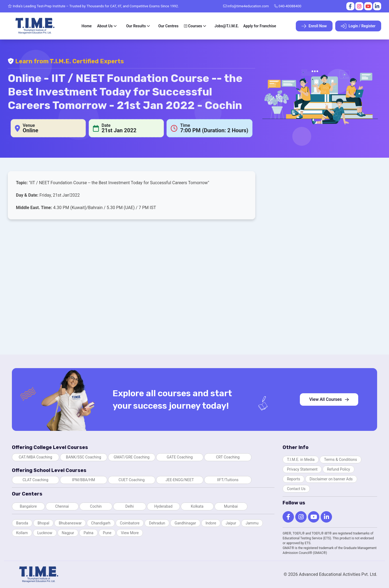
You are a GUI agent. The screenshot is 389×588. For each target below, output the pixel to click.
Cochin (96, 506)
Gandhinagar (185, 523)
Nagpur (68, 533)
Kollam (22, 533)
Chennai (62, 506)
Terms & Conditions (340, 460)
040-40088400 (288, 6)
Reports (294, 479)
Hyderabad (163, 506)
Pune (107, 533)
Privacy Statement (302, 469)
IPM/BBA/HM (84, 480)
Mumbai (231, 506)
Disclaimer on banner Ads (331, 479)
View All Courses (329, 399)
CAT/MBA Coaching (35, 457)
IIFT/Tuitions (228, 480)
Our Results (136, 26)
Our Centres (168, 26)
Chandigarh (101, 523)
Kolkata (197, 506)
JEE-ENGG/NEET (180, 480)
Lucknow (45, 533)
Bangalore (28, 506)
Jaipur (231, 523)
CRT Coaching (228, 457)
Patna (88, 533)
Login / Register (358, 26)
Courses (193, 26)
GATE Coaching (180, 457)
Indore (211, 523)
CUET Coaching (132, 480)
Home (87, 26)
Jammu (252, 523)
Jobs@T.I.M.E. (227, 26)
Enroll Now (314, 26)
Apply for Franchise (260, 26)
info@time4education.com (246, 6)
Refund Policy (338, 469)
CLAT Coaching (35, 480)
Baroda (22, 523)
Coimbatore (130, 523)
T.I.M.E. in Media (301, 460)
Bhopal (43, 523)
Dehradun (157, 523)
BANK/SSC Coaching (83, 457)
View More (130, 533)
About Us (105, 26)
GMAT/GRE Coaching (132, 457)
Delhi (130, 506)
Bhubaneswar (70, 523)
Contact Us (296, 489)
